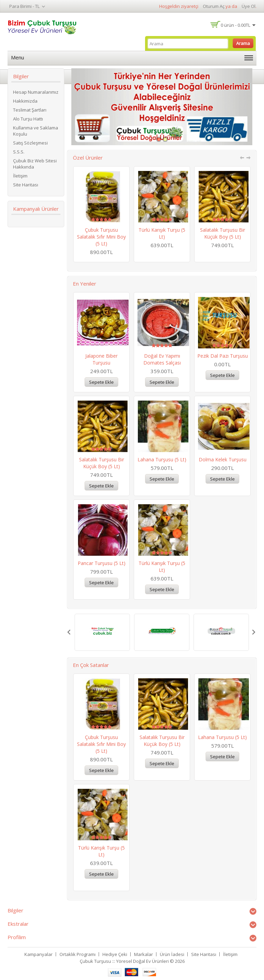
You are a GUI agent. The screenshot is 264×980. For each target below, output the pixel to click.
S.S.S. (19, 152)
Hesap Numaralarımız (36, 92)
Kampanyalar (38, 954)
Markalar (144, 954)
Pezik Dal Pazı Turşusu (223, 356)
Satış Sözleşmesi (30, 143)
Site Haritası (26, 185)
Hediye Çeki (115, 954)
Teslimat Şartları (30, 110)
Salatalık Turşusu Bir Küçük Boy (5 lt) (223, 233)
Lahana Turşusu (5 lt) (162, 459)
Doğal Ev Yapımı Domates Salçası (162, 359)
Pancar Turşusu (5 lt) (102, 563)
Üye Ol (249, 6)
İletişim (20, 176)
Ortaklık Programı (78, 954)
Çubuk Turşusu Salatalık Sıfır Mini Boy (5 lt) (101, 237)
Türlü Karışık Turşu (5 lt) (162, 233)
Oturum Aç (214, 6)
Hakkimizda (25, 101)
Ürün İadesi (172, 954)
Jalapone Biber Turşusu (101, 359)
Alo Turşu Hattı (28, 119)
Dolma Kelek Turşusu (223, 459)
